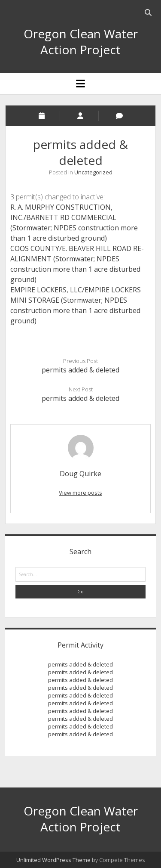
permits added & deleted (80, 370)
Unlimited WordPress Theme (53, 860)
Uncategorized (93, 172)
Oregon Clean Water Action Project (81, 42)
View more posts (80, 493)
